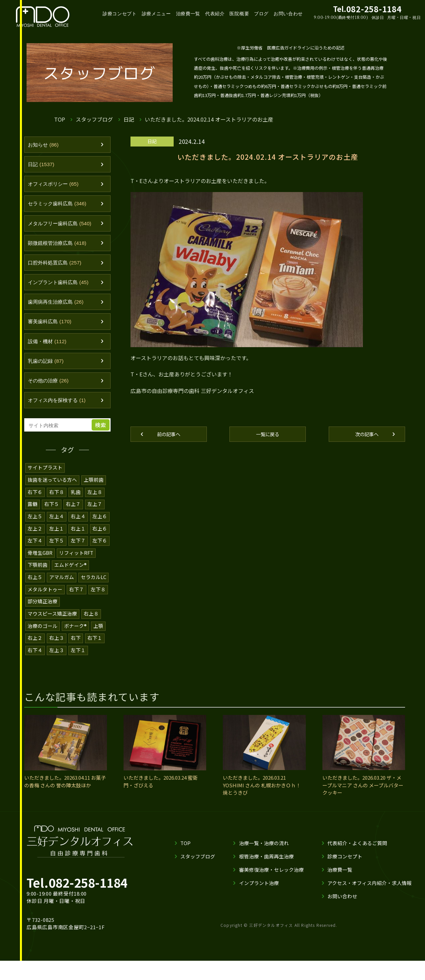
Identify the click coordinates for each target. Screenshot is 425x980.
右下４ (35, 658)
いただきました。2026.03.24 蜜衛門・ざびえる (161, 789)
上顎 (98, 634)
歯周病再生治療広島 (59, 309)
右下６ (35, 502)
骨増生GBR (40, 562)
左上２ (35, 538)
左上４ (57, 526)
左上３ (57, 658)
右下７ (77, 598)
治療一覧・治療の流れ (264, 850)
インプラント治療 (259, 890)
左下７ (78, 550)
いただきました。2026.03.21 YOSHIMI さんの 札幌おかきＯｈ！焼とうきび (262, 793)
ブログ (261, 14)
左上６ (100, 526)
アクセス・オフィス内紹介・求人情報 (370, 890)
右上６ (100, 538)
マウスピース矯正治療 (52, 622)
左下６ (100, 550)
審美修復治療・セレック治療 (271, 877)
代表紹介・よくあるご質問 (357, 850)
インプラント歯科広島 (62, 288)
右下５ (52, 514)
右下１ (95, 646)
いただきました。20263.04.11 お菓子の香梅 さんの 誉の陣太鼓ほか (65, 789)
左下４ (35, 550)
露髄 (33, 514)
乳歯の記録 (48, 370)
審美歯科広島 (52, 329)
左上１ (57, 538)
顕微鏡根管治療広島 (61, 247)
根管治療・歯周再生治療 (266, 864)
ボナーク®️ (75, 634)
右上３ (57, 646)
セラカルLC (93, 586)
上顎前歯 (94, 490)
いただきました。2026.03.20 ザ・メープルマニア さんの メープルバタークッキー (363, 793)
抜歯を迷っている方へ (52, 490)
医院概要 (239, 14)
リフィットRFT (76, 562)
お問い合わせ (288, 14)
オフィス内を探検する (60, 411)
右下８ (57, 502)
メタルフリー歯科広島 (64, 227)
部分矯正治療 (42, 610)
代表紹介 (215, 14)
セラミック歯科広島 (61, 206)
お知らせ (45, 145)
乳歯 (76, 502)
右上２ (35, 646)
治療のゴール (42, 634)
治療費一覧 (188, 14)
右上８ (91, 622)
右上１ (78, 538)
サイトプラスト (45, 478)
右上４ (78, 526)
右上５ (35, 586)
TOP (60, 119)
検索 (102, 436)
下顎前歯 (38, 574)
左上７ (95, 514)
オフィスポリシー (56, 186)
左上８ (95, 502)
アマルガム (62, 586)
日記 (129, 119)
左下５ (57, 550)
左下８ (98, 598)
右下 (76, 646)
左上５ (35, 526)
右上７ (73, 514)
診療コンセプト (120, 14)
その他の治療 (51, 390)
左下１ (78, 658)
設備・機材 (49, 349)
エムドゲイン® (70, 574)
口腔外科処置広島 (58, 268)
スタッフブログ (94, 119)
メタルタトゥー (45, 598)
